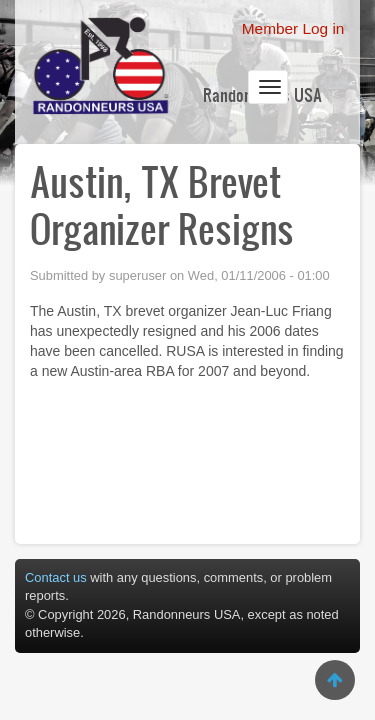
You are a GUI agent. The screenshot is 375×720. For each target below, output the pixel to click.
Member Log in (293, 28)
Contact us (56, 577)
